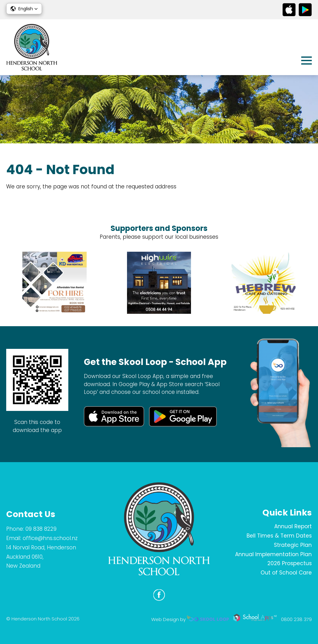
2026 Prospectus (290, 563)
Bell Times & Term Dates (279, 536)
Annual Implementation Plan (273, 554)
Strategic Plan (293, 545)
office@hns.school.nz (50, 538)
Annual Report (293, 526)
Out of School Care (286, 573)
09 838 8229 (41, 529)
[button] (24, 9)
